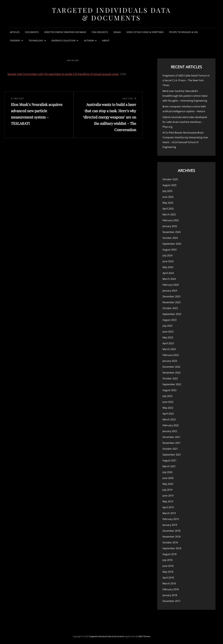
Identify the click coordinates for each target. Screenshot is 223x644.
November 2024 (172, 232)
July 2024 (167, 255)
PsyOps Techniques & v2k (184, 32)
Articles (15, 32)
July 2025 (167, 191)
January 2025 (170, 226)
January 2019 (170, 525)
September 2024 (172, 244)
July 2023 (167, 326)
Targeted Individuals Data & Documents (111, 14)
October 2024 (170, 238)
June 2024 (168, 261)
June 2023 (168, 332)
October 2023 (170, 308)
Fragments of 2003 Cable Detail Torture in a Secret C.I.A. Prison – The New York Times (186, 80)
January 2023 (170, 361)
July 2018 (167, 560)
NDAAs (117, 32)
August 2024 (170, 250)
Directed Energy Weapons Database (65, 32)
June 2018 (168, 566)
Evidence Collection (64, 40)
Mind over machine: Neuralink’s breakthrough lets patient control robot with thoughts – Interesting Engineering (185, 96)
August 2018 (170, 554)
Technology (36, 40)
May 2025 (168, 203)
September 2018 (172, 548)
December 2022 (171, 367)
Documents (32, 32)
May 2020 (168, 484)
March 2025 (169, 214)
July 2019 (167, 490)
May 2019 (168, 501)
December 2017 (171, 601)
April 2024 (168, 273)
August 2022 (170, 390)
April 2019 (168, 507)
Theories (15, 40)
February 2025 (171, 220)
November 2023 (172, 302)
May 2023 (168, 337)
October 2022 (170, 378)
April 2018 (168, 578)
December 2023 (171, 296)
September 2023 (172, 314)
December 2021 (171, 437)
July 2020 (167, 472)
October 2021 (170, 449)
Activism (89, 40)
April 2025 (168, 209)
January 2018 (170, 595)
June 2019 (168, 496)
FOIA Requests (100, 32)
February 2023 (171, 355)
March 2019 (169, 513)
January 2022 (170, 431)
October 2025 (170, 179)
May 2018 (168, 572)
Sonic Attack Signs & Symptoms (145, 32)
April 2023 (168, 343)
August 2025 (170, 185)
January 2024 (170, 291)
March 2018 (169, 583)
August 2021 (170, 460)
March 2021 (169, 466)
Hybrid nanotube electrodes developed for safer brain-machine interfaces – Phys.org (185, 122)
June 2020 (168, 478)
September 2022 (172, 384)
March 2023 (169, 349)
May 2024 (168, 267)
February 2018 (171, 589)
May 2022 (168, 408)
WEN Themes (144, 636)
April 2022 (168, 414)
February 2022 (171, 425)
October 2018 (170, 542)
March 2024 (169, 279)
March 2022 (169, 419)
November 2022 (172, 373)
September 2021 (172, 455)
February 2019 (171, 519)
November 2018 (172, 537)
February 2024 (171, 285)
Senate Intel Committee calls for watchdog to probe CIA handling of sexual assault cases (63, 74)
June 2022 (168, 402)
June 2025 (168, 197)
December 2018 (171, 531)
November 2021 (172, 443)
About (106, 40)
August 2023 (170, 320)
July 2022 (167, 396)
